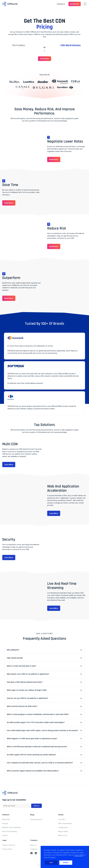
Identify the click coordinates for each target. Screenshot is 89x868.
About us (33, 845)
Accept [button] (66, 863)
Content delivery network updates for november (37, 820)
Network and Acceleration (12, 827)
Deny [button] (51, 863)
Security (5, 823)
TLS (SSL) (62, 819)
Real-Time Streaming (10, 831)
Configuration (63, 827)
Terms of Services (9, 845)
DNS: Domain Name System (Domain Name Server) (66, 824)
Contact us (61, 4)
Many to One (63, 835)
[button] (75, 4)
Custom (5, 835)
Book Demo (75, 4)
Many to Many (63, 831)
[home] (10, 4)
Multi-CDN (6, 819)
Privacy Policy (7, 849)
